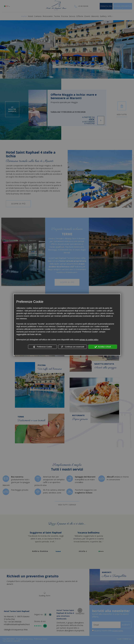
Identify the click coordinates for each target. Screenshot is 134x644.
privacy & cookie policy (89, 340)
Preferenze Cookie (43, 347)
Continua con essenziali (73, 347)
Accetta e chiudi (103, 347)
